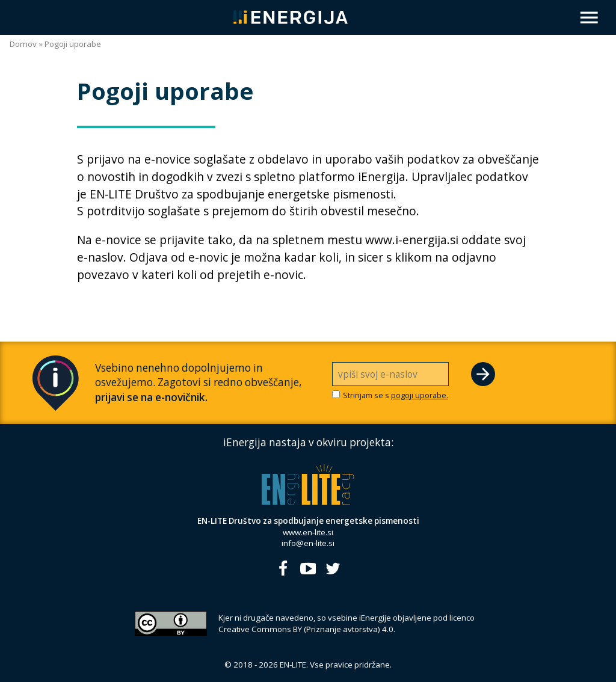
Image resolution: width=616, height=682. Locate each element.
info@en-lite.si (308, 543)
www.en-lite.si (308, 532)
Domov (23, 44)
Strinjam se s (396, 395)
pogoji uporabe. (420, 395)
